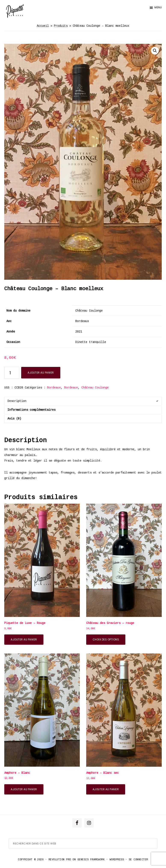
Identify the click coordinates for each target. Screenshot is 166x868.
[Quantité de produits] (12, 373)
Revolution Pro (60, 860)
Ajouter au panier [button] (24, 639)
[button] (155, 51)
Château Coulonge (95, 388)
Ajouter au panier (41, 373)
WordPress (117, 860)
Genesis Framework (91, 860)
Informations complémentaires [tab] (31, 410)
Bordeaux (54, 388)
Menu (158, 7)
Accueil (43, 26)
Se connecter (138, 860)
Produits (61, 26)
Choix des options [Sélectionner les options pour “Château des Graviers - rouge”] (106, 639)
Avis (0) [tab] (14, 419)
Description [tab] (17, 401)
